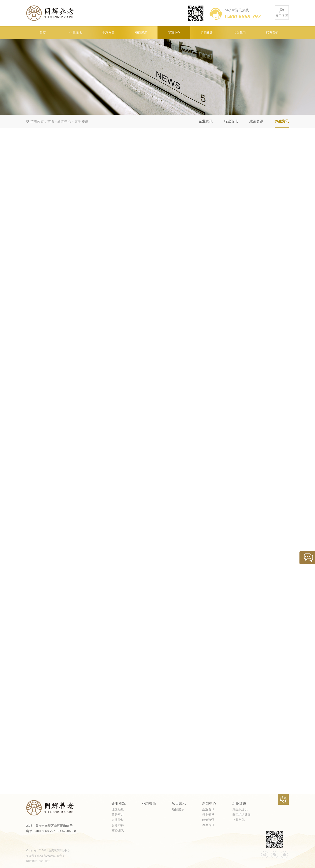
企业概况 (75, 33)
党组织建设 (240, 809)
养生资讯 (81, 121)
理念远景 (118, 809)
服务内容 (118, 825)
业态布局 (108, 33)
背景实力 (118, 815)
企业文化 (238, 820)
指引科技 (45, 861)
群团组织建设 (241, 815)
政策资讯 (256, 121)
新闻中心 (174, 33)
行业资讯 (231, 121)
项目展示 (141, 33)
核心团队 (118, 830)
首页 (43, 33)
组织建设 (207, 33)
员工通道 (282, 12)
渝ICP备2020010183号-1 (50, 856)
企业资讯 (206, 121)
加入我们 (240, 33)
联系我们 (272, 33)
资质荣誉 (118, 820)
